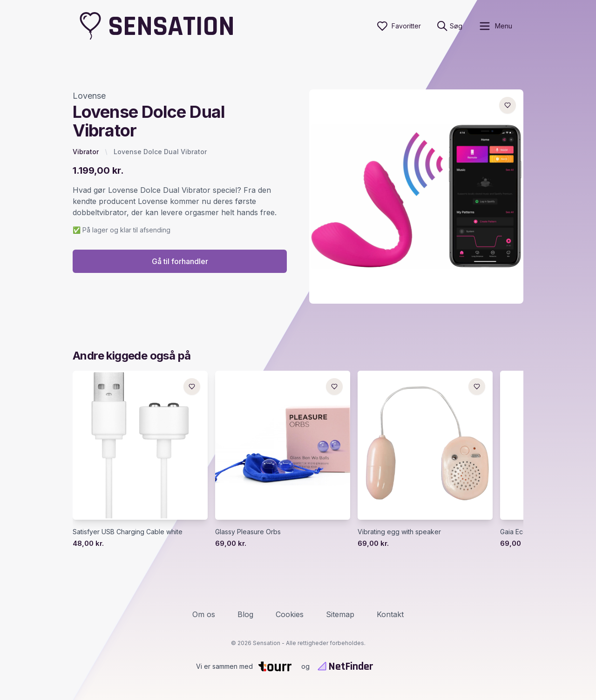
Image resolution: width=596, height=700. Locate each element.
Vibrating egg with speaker (399, 532)
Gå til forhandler (180, 261)
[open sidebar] (495, 26)
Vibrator (86, 152)
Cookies (290, 614)
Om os (204, 614)
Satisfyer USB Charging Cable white (128, 532)
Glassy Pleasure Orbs (248, 532)
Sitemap (340, 614)
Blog (245, 614)
